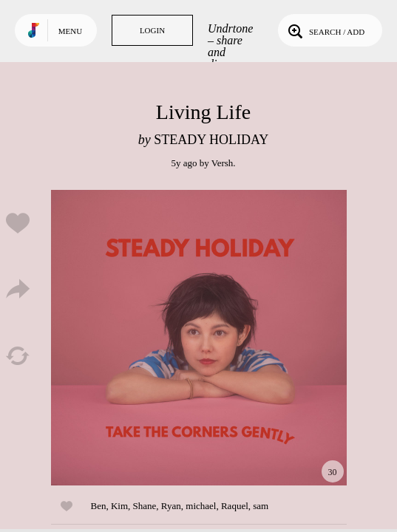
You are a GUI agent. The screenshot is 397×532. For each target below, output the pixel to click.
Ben (99, 506)
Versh (223, 163)
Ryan (171, 506)
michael (201, 506)
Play (199, 338)
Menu (70, 31)
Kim (119, 506)
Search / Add (325, 30)
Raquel (235, 506)
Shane (145, 506)
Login (152, 30)
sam (261, 506)
